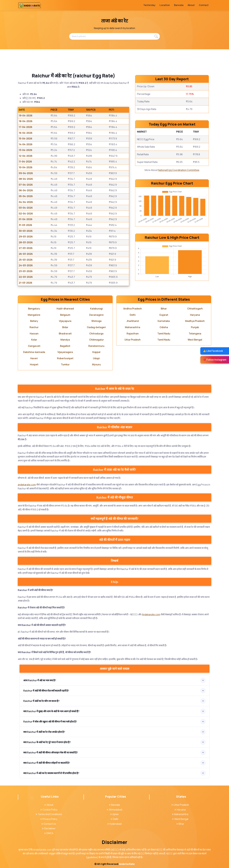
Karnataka (164, 321)
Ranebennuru (96, 346)
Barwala (179, 5)
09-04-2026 (26, 173)
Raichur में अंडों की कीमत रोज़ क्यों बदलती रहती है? (46, 691)
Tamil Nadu (164, 334)
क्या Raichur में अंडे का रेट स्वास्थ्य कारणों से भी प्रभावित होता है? (51, 773)
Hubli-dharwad (65, 309)
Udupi (96, 358)
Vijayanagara (65, 352)
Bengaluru (34, 309)
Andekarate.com (151, 614)
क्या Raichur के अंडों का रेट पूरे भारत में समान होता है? (47, 742)
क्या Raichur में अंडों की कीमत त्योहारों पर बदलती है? (47, 763)
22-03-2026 (26, 277)
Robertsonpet (65, 358)
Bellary (34, 321)
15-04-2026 (26, 139)
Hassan (34, 334)
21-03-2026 (26, 283)
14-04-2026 (26, 144)
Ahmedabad (114, 810)
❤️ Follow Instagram (215, 360)
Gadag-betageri (96, 327)
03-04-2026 (26, 208)
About (191, 5)
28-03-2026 (26, 242)
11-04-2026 (25, 162)
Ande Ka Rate (127, 864)
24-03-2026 (26, 265)
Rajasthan (133, 334)
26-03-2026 (26, 254)
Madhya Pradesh (195, 321)
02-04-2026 (26, 214)
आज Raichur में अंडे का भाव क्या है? (40, 680)
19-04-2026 (26, 116)
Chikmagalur (96, 340)
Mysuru (96, 364)
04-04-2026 (26, 202)
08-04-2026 (26, 179)
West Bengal (195, 340)
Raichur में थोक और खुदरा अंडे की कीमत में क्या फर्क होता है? (50, 722)
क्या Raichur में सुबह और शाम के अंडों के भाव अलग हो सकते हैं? (51, 711)
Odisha (164, 327)
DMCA (49, 833)
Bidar (65, 327)
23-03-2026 (26, 271)
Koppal (96, 352)
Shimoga (96, 321)
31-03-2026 (25, 225)
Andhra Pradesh (133, 309)
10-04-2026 (26, 167)
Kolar (34, 340)
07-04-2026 (26, 185)
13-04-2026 (26, 150)
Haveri (34, 358)
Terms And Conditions (49, 814)
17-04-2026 (26, 127)
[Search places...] (114, 36)
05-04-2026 (26, 196)
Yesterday (149, 5)
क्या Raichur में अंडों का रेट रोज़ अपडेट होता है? (44, 732)
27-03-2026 (26, 248)
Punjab (195, 327)
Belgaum (65, 315)
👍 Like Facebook (213, 351)
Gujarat (164, 315)
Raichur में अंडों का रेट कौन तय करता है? (41, 701)
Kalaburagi (96, 309)
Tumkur (65, 364)
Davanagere (96, 315)
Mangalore (34, 315)
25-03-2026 (26, 260)
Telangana (195, 334)
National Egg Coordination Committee (179, 170)
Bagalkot (65, 346)
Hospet (34, 364)
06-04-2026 (26, 190)
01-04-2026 (26, 219)
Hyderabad (114, 824)
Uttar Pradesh (133, 340)
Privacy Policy (49, 819)
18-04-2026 (26, 121)
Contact (204, 5)
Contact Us (49, 824)
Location (165, 5)
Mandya (65, 340)
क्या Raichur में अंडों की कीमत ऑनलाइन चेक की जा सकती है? (51, 752)
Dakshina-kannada (34, 352)
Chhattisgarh (195, 309)
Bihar (164, 309)
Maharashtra (133, 327)
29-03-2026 (26, 237)
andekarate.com (27, 485)
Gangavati (34, 346)
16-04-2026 (26, 133)
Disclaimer (49, 828)
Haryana (195, 315)
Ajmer (115, 814)
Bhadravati (65, 334)
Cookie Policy (49, 810)
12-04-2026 (26, 156)
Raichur (34, 327)
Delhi (133, 315)
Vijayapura (65, 321)
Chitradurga (96, 334)
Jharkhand (133, 321)
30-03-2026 (26, 231)
